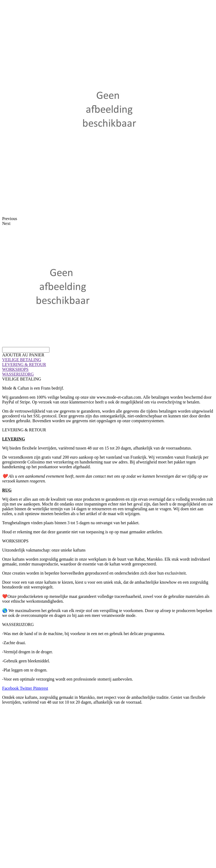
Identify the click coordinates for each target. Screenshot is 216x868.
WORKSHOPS (15, 369)
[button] (23, 355)
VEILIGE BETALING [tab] (22, 379)
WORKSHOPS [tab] (15, 541)
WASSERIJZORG (18, 374)
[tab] (108, 360)
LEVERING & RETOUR (24, 365)
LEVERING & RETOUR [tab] (24, 430)
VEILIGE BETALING (22, 360)
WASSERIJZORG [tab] (18, 624)
